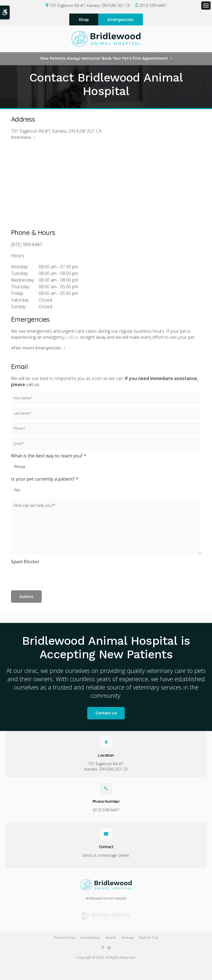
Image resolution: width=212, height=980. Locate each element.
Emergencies (120, 20)
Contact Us (106, 714)
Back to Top (149, 938)
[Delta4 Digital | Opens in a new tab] (106, 917)
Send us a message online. (106, 856)
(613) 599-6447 (153, 5)
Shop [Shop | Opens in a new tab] (84, 20)
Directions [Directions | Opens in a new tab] (21, 138)
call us (73, 338)
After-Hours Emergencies (36, 349)
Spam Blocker (25, 562)
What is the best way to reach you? (49, 456)
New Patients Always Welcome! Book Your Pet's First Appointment (104, 59)
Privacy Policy (65, 938)
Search (110, 938)
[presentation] (43, 575)
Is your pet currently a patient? (45, 480)
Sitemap (128, 938)
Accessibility (90, 938)
